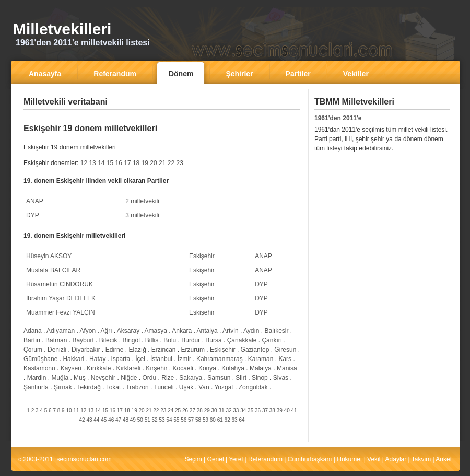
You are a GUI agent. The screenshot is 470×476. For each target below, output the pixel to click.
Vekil (374, 459)
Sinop (260, 378)
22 (171, 163)
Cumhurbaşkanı (310, 459)
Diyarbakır (86, 350)
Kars (285, 359)
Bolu (170, 340)
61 (220, 420)
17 (127, 163)
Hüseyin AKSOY (49, 256)
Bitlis (152, 340)
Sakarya (191, 378)
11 (76, 410)
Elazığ (137, 350)
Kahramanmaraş (220, 359)
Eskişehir (202, 256)
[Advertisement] (380, 236)
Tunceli (164, 387)
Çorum (33, 350)
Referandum (265, 459)
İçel (140, 359)
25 (178, 410)
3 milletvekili (142, 215)
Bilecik (108, 340)
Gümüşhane (40, 359)
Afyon (87, 331)
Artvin (231, 331)
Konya (207, 368)
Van (204, 387)
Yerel (236, 459)
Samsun (219, 378)
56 (184, 420)
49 (133, 420)
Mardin (37, 378)
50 (140, 420)
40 (287, 410)
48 (126, 420)
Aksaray (128, 331)
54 (169, 420)
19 (145, 163)
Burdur (191, 340)
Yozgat (224, 387)
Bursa (213, 340)
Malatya (261, 368)
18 (136, 163)
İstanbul (161, 359)
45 (104, 420)
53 (162, 420)
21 (162, 163)
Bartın (32, 340)
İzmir (184, 359)
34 (243, 410)
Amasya (156, 331)
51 (148, 420)
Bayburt (83, 340)
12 (84, 163)
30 (214, 410)
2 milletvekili (142, 201)
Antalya (207, 331)
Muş (80, 378)
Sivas (281, 378)
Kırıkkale (99, 368)
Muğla (60, 378)
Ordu (150, 378)
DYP (33, 215)
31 (221, 410)
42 (82, 420)
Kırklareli (128, 368)
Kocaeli (183, 368)
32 (228, 410)
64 (242, 420)
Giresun (285, 350)
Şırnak (63, 387)
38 (272, 410)
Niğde (129, 378)
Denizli (57, 350)
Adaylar (396, 459)
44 (96, 420)
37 (265, 410)
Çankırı (272, 340)
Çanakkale (242, 340)
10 (69, 410)
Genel (216, 459)
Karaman (261, 359)
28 (200, 410)
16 (119, 163)
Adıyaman (61, 331)
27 (192, 410)
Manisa (287, 368)
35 (250, 410)
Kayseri (71, 368)
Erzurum (193, 350)
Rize (168, 378)
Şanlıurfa (36, 387)
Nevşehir (103, 378)
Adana (33, 331)
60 (213, 420)
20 (153, 163)
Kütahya (233, 368)
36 (258, 410)
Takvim (421, 459)
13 (92, 163)
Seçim (193, 459)
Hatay (97, 359)
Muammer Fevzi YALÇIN (61, 312)
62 (227, 420)
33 (236, 410)
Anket (444, 459)
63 (235, 420)
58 (198, 420)
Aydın (251, 331)
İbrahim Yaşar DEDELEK (61, 298)
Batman (56, 340)
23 (179, 163)
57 (191, 420)
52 (155, 420)
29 (207, 410)
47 (118, 420)
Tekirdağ (89, 387)
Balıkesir (276, 331)
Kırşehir (156, 368)
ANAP (35, 201)
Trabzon (137, 387)
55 (176, 420)
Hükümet (349, 459)
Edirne (115, 350)
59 (205, 420)
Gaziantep (255, 350)
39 (280, 410)
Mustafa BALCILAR (53, 270)
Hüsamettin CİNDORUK (60, 284)
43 (89, 420)
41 (294, 410)
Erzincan (164, 350)
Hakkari (73, 359)
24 (171, 410)
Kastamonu (39, 368)
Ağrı (106, 331)
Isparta (120, 359)
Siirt (241, 378)
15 (110, 163)
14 (101, 163)
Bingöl (131, 340)
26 (185, 410)
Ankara (182, 331)
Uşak (186, 387)
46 (111, 420)
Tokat (114, 387)
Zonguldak (253, 387)
